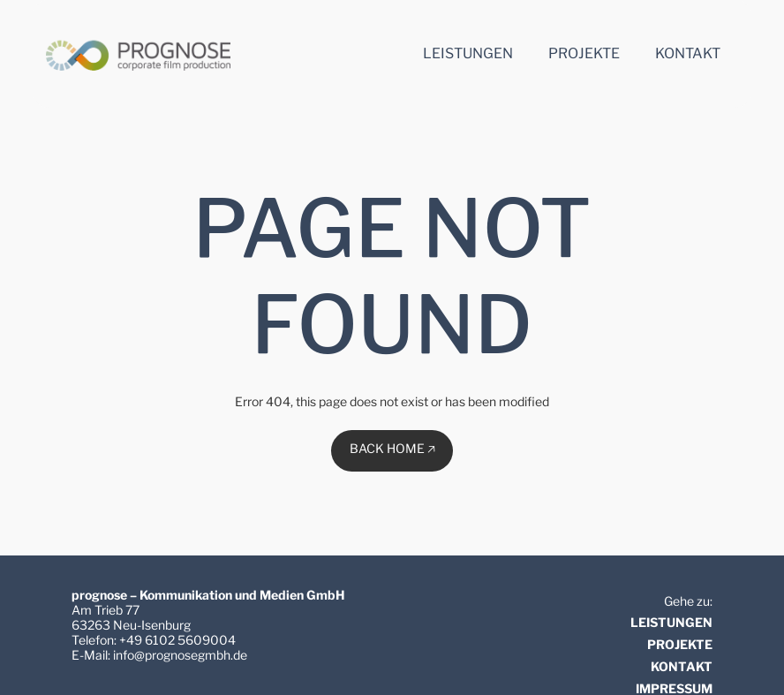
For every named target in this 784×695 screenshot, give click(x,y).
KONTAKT (682, 666)
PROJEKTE (680, 644)
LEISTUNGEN (671, 622)
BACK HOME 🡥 (392, 448)
